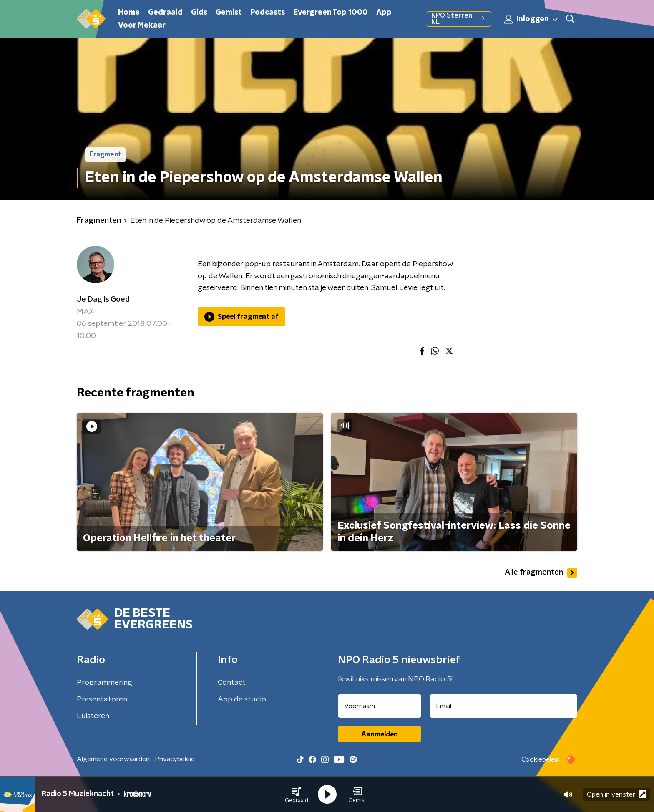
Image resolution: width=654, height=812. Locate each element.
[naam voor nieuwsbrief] (380, 706)
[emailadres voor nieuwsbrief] (504, 706)
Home (129, 13)
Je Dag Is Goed (103, 300)
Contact (232, 683)
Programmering (104, 683)
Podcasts (268, 13)
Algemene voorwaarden (113, 759)
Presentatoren (102, 699)
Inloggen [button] (531, 19)
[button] (297, 794)
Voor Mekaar (142, 25)
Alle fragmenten (541, 573)
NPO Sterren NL (459, 19)
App (384, 13)
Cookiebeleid (541, 759)
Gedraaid (165, 13)
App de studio (242, 699)
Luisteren (93, 716)
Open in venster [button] (617, 794)
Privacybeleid (175, 759)
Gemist (229, 13)
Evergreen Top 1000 (331, 13)
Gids (199, 13)
